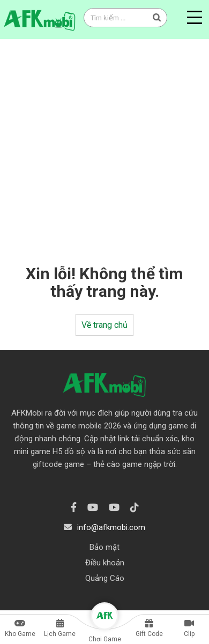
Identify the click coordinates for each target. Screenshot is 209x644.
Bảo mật (104, 547)
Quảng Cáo (105, 578)
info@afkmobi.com (111, 527)
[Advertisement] (100, 145)
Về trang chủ (104, 325)
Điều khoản (105, 563)
